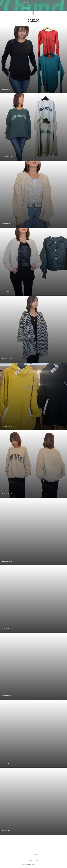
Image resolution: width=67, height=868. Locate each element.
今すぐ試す (26, 8)
